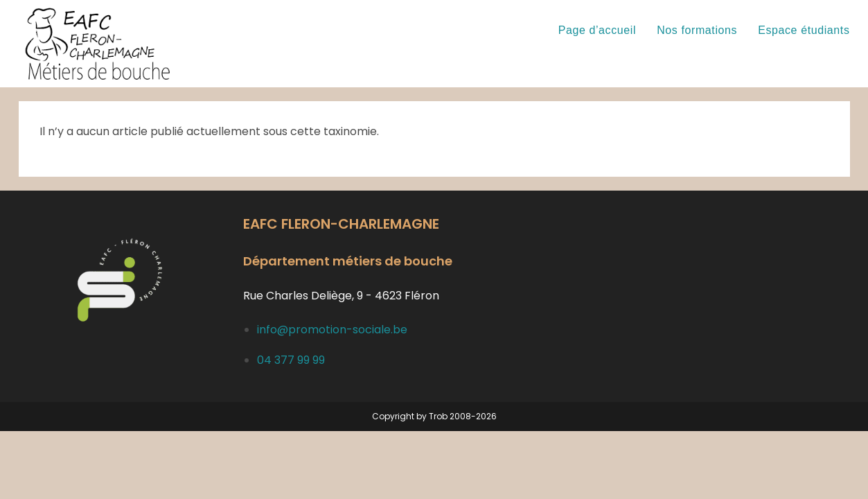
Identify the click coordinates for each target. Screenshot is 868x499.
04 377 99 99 (291, 360)
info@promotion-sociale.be (332, 330)
